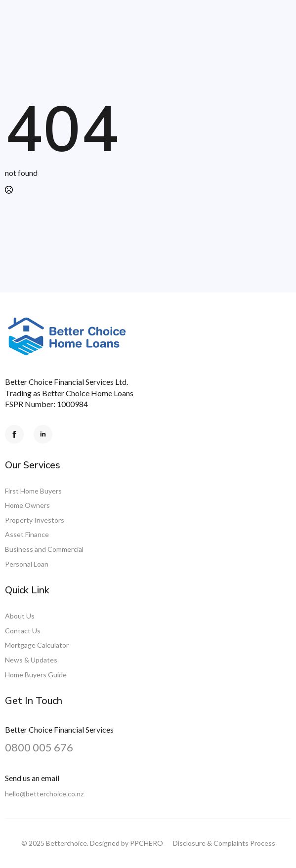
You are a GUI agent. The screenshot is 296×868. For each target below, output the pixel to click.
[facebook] (14, 434)
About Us (20, 616)
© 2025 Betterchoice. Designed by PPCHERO (92, 843)
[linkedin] (43, 434)
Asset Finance (27, 534)
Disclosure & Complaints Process (224, 843)
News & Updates (31, 660)
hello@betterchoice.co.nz (44, 794)
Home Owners (27, 505)
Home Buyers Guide (36, 675)
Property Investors (35, 520)
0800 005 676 (39, 747)
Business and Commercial (44, 549)
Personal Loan (27, 564)
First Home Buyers (33, 491)
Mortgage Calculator (37, 645)
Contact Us (23, 631)
